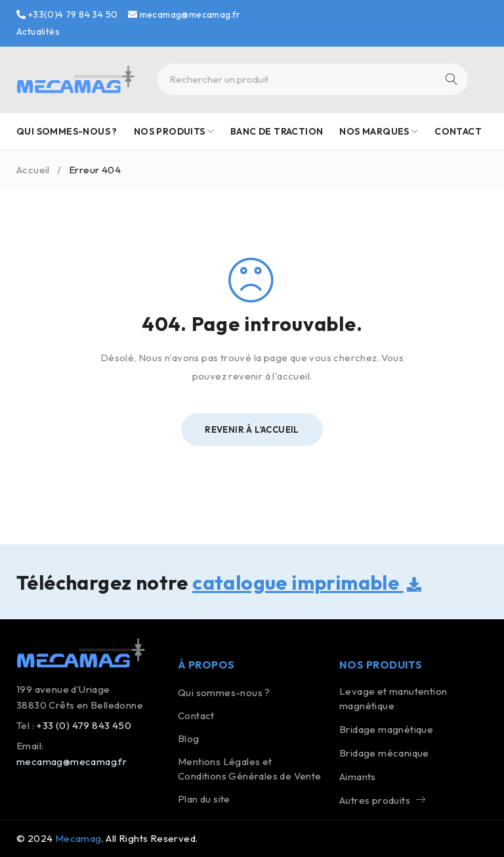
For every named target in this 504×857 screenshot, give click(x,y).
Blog (189, 738)
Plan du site (204, 799)
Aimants (358, 777)
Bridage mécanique (384, 753)
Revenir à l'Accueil (252, 429)
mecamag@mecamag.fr (184, 14)
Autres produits (375, 800)
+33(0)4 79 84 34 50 (67, 14)
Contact (196, 715)
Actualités (38, 32)
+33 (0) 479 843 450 (84, 725)
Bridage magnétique (386, 729)
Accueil (33, 170)
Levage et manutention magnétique (393, 698)
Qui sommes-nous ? (224, 692)
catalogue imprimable (307, 582)
